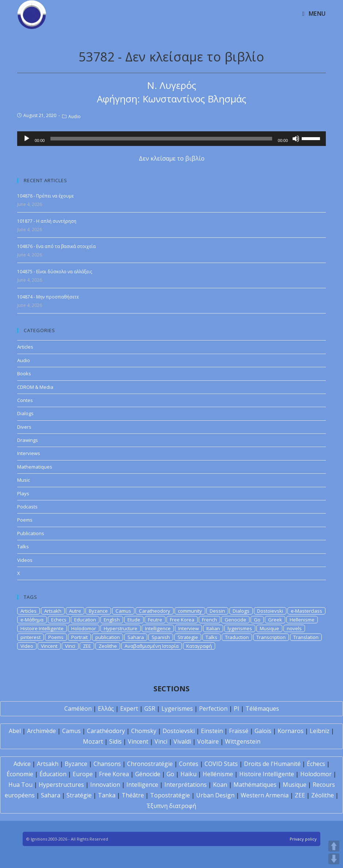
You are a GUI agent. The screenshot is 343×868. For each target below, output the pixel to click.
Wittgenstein (243, 741)
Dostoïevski (179, 731)
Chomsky (144, 731)
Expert (129, 709)
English (112, 620)
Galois (263, 731)
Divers (24, 427)
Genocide (235, 620)
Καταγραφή (199, 646)
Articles (25, 347)
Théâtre (133, 795)
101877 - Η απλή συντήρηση (47, 221)
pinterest (31, 637)
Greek (275, 620)
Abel (15, 731)
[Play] (27, 139)
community (190, 611)
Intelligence (158, 628)
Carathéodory (106, 731)
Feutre (155, 620)
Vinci (70, 646)
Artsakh (53, 611)
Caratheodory (155, 611)
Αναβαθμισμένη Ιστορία (152, 646)
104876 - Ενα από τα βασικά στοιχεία (56, 246)
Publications (31, 533)
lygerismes (240, 628)
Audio (75, 117)
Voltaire (208, 741)
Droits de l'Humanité (272, 764)
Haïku (188, 774)
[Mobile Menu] (314, 14)
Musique (269, 628)
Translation (306, 637)
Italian (213, 628)
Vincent (49, 646)
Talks (23, 546)
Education (85, 620)
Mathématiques (255, 785)
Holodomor (84, 628)
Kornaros (291, 731)
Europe (83, 774)
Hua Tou (20, 785)
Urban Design (215, 795)
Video (27, 646)
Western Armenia (265, 795)
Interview (188, 628)
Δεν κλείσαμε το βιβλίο (172, 158)
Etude (134, 620)
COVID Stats (221, 764)
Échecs (316, 764)
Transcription (271, 637)
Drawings (28, 440)
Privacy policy (303, 839)
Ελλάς (106, 709)
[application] (171, 139)
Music (24, 480)
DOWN (334, 859)
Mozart (93, 741)
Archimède (41, 731)
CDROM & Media (35, 387)
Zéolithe (323, 795)
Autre (75, 611)
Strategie (188, 637)
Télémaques (262, 709)
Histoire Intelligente (42, 628)
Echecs (59, 620)
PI (237, 709)
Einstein (212, 731)
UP (334, 846)
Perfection (213, 709)
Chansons (107, 764)
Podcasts (27, 507)
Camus (123, 611)
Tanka (107, 795)
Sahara (136, 637)
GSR (150, 709)
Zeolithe (108, 646)
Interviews (29, 453)
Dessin (217, 611)
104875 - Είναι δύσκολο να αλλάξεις (55, 272)
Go (257, 620)
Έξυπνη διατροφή (171, 806)
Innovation (105, 785)
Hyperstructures (61, 785)
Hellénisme (218, 774)
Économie (20, 774)
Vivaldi (182, 741)
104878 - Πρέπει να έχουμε (45, 196)
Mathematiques (35, 467)
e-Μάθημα (32, 620)
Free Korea (182, 620)
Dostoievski (270, 611)
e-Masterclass (306, 611)
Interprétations (186, 785)
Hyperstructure (121, 628)
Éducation (53, 774)
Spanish (161, 637)
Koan (220, 785)
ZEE (87, 646)
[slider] (161, 139)
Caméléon (78, 709)
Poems (25, 520)
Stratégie (79, 795)
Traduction (237, 637)
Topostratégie (170, 795)
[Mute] (296, 139)
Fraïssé (239, 731)
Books (24, 373)
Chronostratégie (150, 764)
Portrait (79, 637)
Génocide (148, 774)
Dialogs (25, 413)
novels (294, 628)
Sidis (115, 741)
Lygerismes (177, 709)
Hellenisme (302, 620)
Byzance (98, 611)
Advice (22, 764)
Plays (23, 493)
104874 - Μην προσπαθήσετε (48, 297)
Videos (25, 560)
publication (108, 637)
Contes (25, 400)
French (209, 620)
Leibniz (320, 731)
